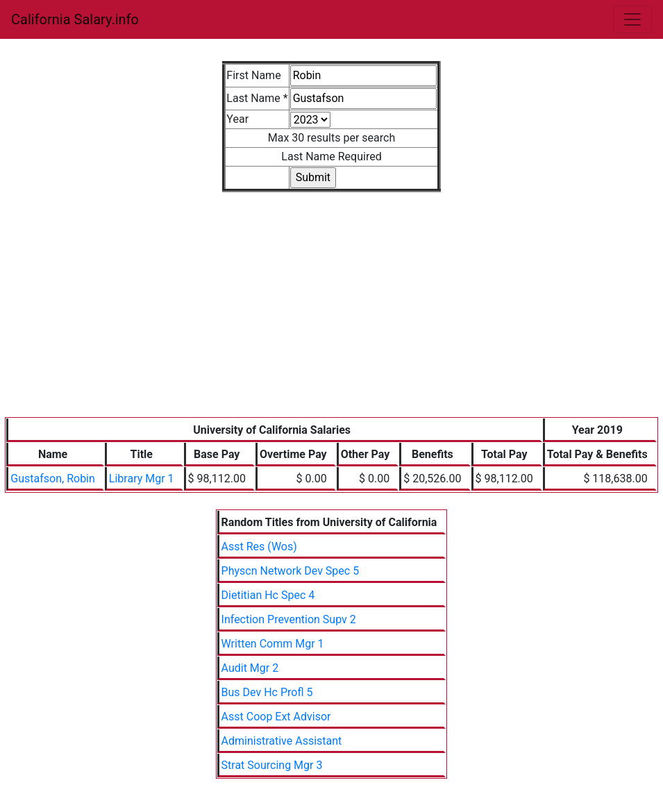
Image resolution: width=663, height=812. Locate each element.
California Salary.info (75, 19)
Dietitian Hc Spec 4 (268, 595)
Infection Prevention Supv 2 (289, 619)
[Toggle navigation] (632, 19)
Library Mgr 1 (142, 479)
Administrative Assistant (282, 741)
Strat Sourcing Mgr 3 (272, 765)
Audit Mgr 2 (250, 668)
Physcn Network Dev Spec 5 (291, 571)
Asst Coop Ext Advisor (276, 717)
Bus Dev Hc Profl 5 (267, 692)
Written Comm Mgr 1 (273, 644)
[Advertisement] (332, 313)
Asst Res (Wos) (259, 547)
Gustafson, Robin (53, 479)
